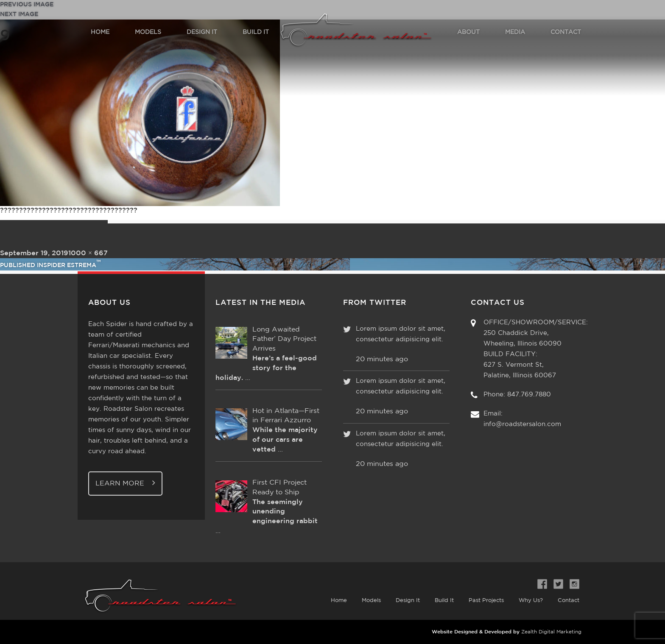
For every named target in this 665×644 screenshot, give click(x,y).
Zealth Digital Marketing (551, 632)
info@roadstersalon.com (522, 424)
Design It (408, 601)
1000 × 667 (88, 253)
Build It (444, 601)
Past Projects (486, 601)
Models (371, 601)
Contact (569, 601)
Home (339, 601)
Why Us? (531, 601)
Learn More (125, 483)
